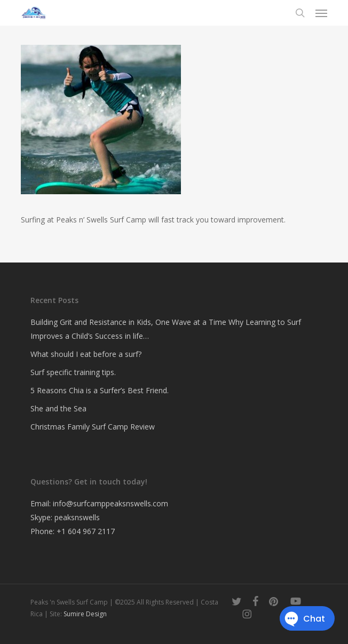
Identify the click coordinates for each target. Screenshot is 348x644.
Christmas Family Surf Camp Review (93, 427)
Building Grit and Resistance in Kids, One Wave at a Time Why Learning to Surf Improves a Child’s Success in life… (166, 329)
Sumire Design (85, 614)
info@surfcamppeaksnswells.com (110, 503)
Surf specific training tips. (73, 372)
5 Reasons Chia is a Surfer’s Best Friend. (100, 390)
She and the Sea (58, 408)
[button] (321, 13)
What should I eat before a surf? (86, 354)
